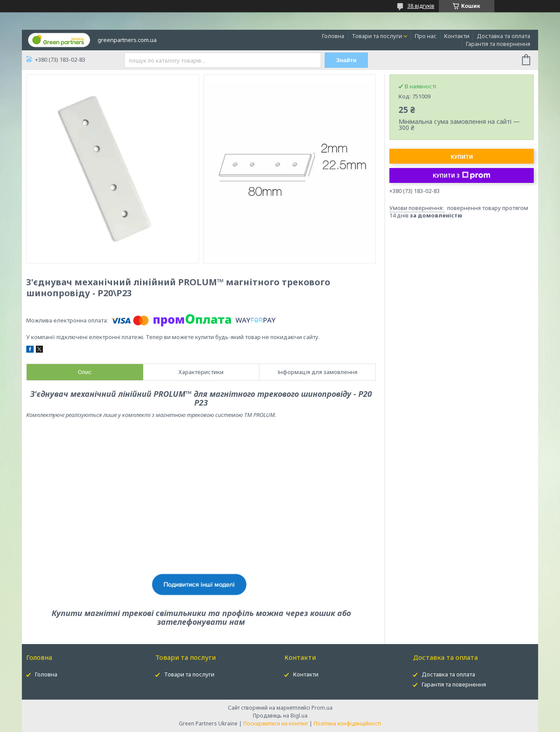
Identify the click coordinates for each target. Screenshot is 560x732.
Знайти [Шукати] (346, 60)
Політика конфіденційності (347, 723)
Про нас (426, 36)
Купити (462, 157)
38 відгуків (421, 6)
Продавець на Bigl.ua (280, 716)
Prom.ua (322, 708)
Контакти (457, 36)
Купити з (462, 175)
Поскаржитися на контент (276, 723)
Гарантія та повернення (498, 44)
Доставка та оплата (504, 36)
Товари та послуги (377, 36)
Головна (333, 36)
